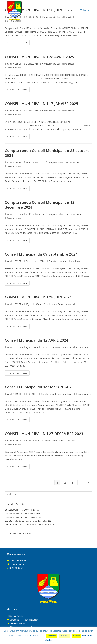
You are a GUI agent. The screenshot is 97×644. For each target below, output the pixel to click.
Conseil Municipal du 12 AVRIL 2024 (37, 340)
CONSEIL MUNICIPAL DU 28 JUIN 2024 (38, 297)
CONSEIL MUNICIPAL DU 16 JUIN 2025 (22, 510)
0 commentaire (14, 68)
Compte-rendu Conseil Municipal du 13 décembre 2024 (30, 525)
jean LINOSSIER (14, 64)
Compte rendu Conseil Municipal (58, 64)
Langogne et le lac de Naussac (23, 620)
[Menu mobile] (85, 10)
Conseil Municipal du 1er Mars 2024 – (38, 387)
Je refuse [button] (64, 636)
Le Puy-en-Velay (16, 623)
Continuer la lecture (19, 43)
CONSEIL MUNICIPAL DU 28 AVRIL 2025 (40, 57)
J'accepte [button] (52, 636)
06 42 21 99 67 (16, 568)
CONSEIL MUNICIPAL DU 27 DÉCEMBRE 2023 (44, 434)
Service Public (15, 616)
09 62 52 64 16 (17, 564)
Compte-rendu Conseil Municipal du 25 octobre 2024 (29, 521)
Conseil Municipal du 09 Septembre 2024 (41, 254)
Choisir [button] (76, 636)
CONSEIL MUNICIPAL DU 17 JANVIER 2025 (42, 104)
